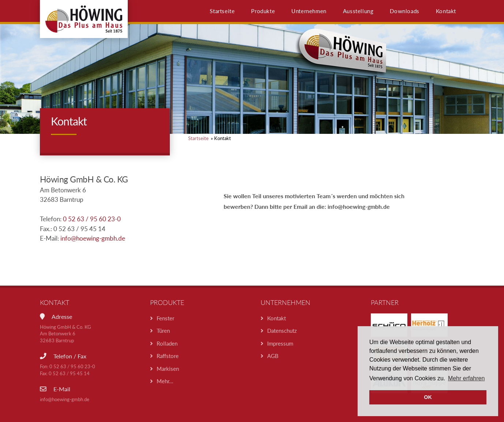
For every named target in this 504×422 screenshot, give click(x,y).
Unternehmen (309, 11)
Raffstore (168, 356)
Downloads (404, 11)
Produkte (263, 11)
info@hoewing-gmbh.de (93, 238)
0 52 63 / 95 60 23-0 (92, 219)
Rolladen (167, 343)
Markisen (168, 369)
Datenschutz (282, 331)
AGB (273, 356)
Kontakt (446, 11)
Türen (163, 331)
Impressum (280, 343)
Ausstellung (358, 11)
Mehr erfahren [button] (466, 378)
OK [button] (428, 397)
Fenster (165, 318)
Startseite (222, 11)
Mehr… (165, 381)
